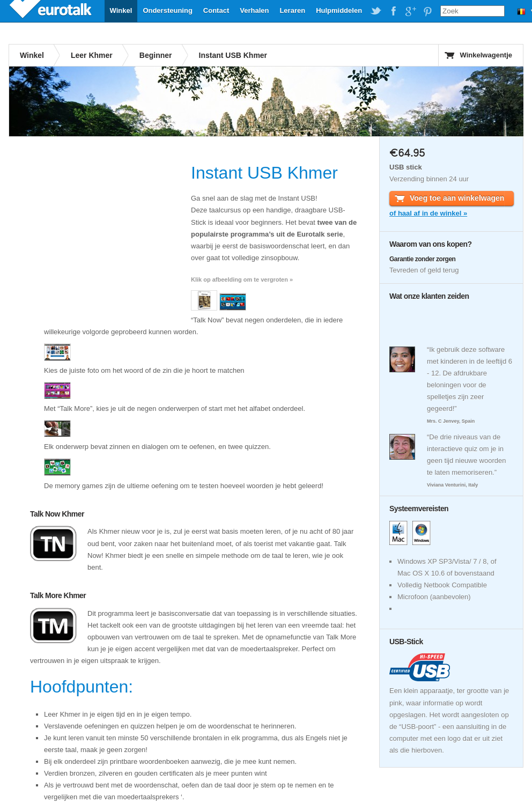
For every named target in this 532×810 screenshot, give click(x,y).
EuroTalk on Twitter (376, 11)
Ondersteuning (167, 10)
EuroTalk (51, 11)
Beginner (156, 55)
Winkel (121, 10)
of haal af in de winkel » (428, 213)
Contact (216, 10)
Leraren (292, 10)
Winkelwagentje (486, 55)
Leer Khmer (92, 55)
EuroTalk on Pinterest (427, 11)
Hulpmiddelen (339, 10)
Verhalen (254, 10)
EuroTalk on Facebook (393, 11)
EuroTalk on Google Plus (410, 11)
